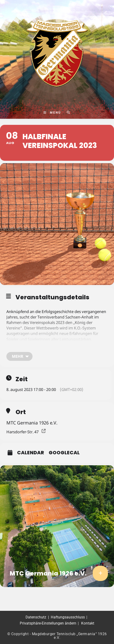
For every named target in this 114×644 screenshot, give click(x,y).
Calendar (31, 453)
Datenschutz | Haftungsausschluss (55, 617)
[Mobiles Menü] (53, 113)
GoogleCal (64, 453)
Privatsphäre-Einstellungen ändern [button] (48, 623)
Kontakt (88, 623)
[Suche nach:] (66, 113)
